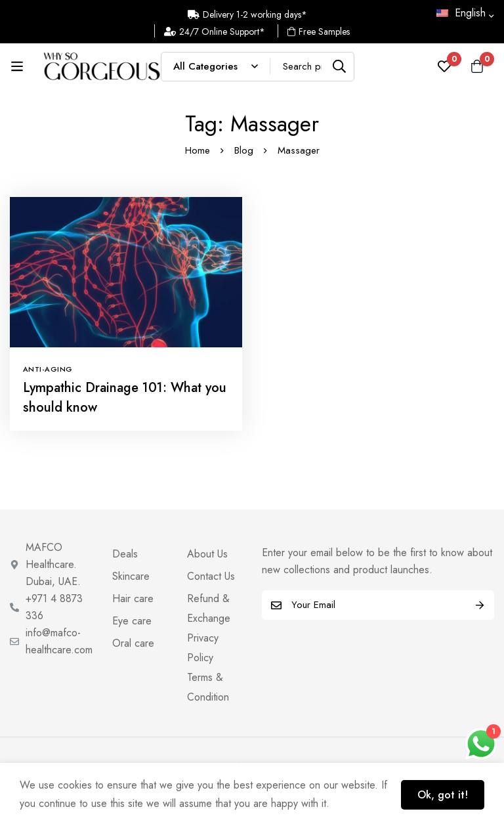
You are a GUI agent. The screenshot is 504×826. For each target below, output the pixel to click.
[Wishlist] (444, 66)
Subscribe (479, 605)
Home (198, 150)
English (461, 13)
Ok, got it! (443, 795)
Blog (244, 150)
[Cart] (477, 66)
